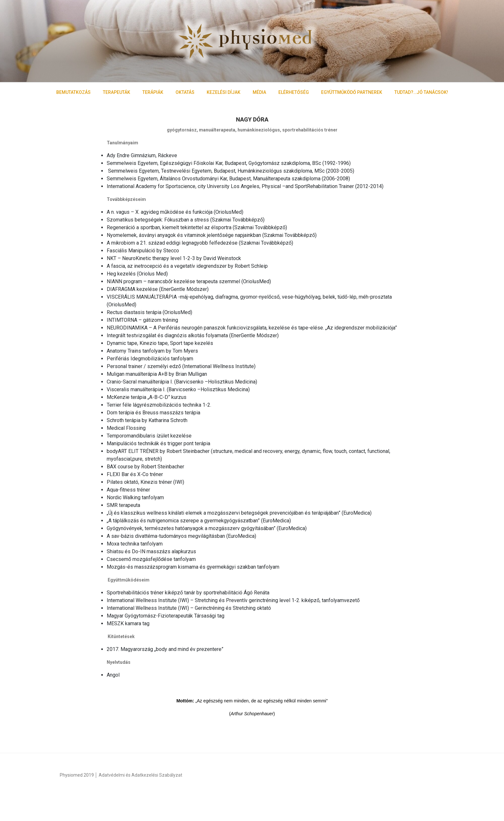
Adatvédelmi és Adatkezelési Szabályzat (140, 775)
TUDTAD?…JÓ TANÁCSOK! (421, 92)
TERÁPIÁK (153, 92)
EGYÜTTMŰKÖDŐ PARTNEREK (352, 92)
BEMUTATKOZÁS (73, 92)
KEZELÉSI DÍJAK (224, 92)
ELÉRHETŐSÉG (294, 92)
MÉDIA (259, 92)
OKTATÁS (185, 92)
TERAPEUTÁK (117, 92)
